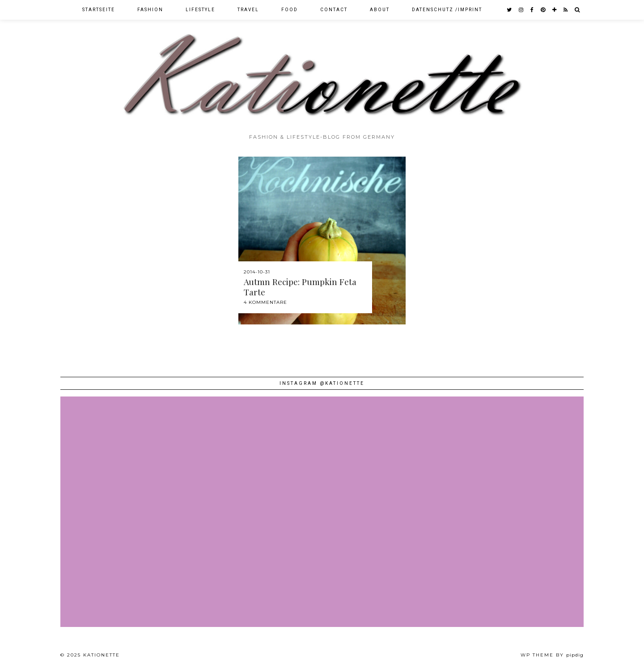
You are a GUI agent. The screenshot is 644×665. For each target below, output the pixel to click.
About (380, 10)
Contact (334, 10)
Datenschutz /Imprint (447, 10)
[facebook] (532, 10)
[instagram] (521, 10)
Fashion (150, 10)
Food (290, 10)
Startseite (99, 10)
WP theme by (552, 655)
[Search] (578, 10)
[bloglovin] (555, 10)
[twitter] (510, 10)
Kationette (102, 655)
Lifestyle (200, 10)
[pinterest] (543, 10)
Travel (248, 10)
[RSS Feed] (566, 10)
